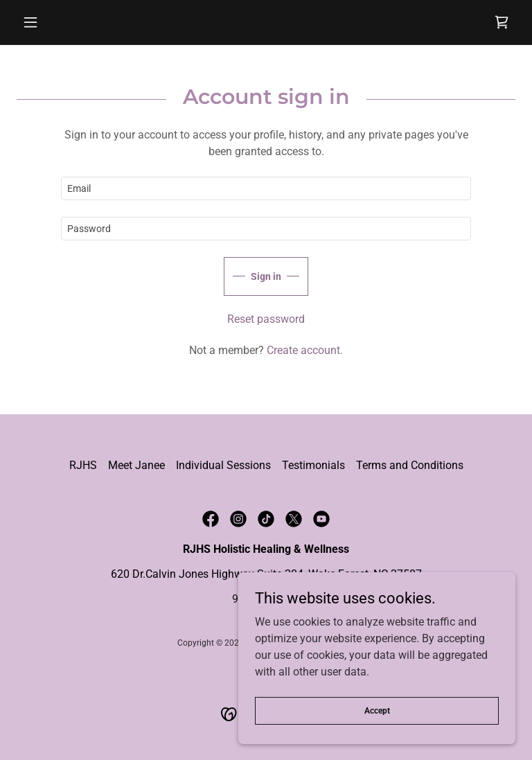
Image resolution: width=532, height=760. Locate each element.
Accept (377, 710)
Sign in (266, 276)
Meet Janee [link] (136, 465)
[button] (54, 22)
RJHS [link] (83, 465)
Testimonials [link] (313, 465)
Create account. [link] (305, 350)
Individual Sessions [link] (223, 465)
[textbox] (266, 188)
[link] (502, 22)
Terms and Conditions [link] (410, 465)
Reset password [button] (266, 319)
